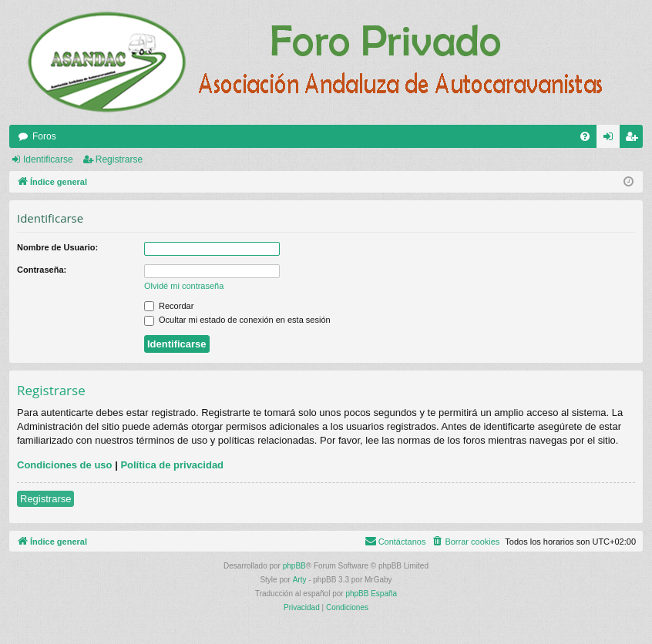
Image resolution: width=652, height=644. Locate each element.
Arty (300, 580)
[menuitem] (585, 136)
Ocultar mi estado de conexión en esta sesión (237, 320)
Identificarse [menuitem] (612, 139)
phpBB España (371, 594)
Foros (44, 136)
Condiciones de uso (65, 465)
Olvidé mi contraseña (184, 286)
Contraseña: (42, 270)
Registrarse (119, 159)
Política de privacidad (172, 465)
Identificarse (48, 159)
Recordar (169, 306)
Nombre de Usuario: (57, 247)
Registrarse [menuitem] (635, 139)
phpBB (294, 566)
